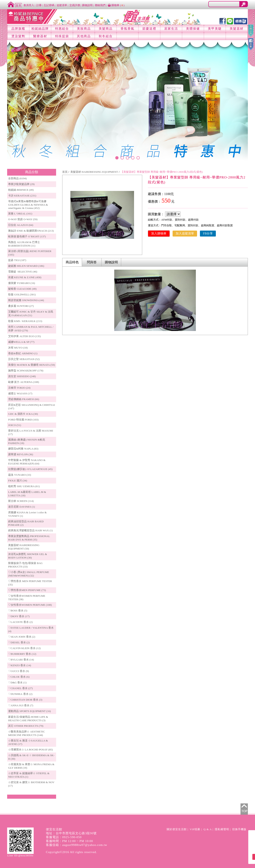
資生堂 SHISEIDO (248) (22, 376)
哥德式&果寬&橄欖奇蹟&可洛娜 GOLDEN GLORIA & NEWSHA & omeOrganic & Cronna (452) (28, 205)
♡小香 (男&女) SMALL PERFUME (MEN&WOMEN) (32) (29, 574)
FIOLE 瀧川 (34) (18, 481)
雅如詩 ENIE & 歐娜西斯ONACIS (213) (31, 231)
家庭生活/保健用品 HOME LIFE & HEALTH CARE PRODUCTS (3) (28, 719)
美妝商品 (84, 29)
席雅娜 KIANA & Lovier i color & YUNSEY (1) (27, 514)
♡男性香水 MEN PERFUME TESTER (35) (30, 583)
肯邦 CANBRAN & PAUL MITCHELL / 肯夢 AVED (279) (31, 329)
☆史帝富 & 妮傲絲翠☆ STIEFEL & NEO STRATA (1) (29, 775)
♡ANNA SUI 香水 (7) (21, 705)
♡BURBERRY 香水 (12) (22, 654)
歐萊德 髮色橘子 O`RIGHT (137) (27, 236)
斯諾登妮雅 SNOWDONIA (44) (26, 300)
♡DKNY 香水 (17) (19, 616)
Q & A (208, 829)
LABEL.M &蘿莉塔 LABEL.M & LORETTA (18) (27, 494)
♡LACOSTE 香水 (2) (20, 622)
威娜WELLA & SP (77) (21, 342)
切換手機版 (239, 829)
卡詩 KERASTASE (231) (22, 196)
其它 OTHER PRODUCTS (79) (26, 726)
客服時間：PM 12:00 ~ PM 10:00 (69, 841)
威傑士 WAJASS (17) (20, 393)
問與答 (92, 262)
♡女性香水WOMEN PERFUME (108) (30, 605)
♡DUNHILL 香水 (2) (20, 694)
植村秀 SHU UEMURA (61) (24, 486)
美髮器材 (237, 29)
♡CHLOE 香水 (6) (19, 677)
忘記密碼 (49, 5)
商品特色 (72, 262)
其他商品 (84, 36)
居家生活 (171, 29)
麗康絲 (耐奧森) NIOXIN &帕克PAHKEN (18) (27, 441)
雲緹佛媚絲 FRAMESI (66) (24, 399)
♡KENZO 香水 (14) (20, 665)
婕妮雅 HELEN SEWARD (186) (26, 266)
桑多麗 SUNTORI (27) (21, 306)
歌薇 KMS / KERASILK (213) (25, 321)
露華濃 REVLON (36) (21, 454)
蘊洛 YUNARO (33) (20, 475)
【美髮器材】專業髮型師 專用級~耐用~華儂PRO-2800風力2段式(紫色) (162, 172)
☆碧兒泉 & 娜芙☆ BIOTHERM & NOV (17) (31, 784)
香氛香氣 (127, 29)
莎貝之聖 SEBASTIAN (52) (24, 359)
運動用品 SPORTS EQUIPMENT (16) (29, 711)
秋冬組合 (106, 36)
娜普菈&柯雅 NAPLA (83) (23, 449)
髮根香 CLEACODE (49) (22, 289)
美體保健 (193, 29)
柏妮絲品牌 (40, 29)
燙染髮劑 (18, 36)
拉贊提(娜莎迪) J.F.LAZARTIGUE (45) (30, 469)
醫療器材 (40, 36)
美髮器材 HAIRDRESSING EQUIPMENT (94, 172)
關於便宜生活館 (177, 829)
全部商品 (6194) (17, 178)
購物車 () (116, 5)
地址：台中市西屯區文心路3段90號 (71, 833)
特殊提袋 (62, 36)
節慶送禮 (149, 29)
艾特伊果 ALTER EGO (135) (24, 336)
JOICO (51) (15, 425)
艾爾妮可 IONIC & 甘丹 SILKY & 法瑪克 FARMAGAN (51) (31, 313)
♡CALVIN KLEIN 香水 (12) (24, 648)
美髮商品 (106, 29)
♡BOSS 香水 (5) (18, 611)
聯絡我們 (100, 5)
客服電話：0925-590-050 (64, 837)
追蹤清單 (62, 5)
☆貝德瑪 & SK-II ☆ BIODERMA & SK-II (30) (31, 757)
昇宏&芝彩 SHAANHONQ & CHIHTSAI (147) (32, 407)
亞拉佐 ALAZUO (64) (21, 225)
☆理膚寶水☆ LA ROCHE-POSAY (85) (30, 750)
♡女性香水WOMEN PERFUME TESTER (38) (27, 598)
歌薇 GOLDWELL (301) (22, 294)
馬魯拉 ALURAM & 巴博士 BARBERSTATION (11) (24, 244)
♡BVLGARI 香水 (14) (21, 660)
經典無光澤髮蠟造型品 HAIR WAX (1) (30, 530)
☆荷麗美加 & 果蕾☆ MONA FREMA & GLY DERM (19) (31, 766)
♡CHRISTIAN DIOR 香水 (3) (25, 700)
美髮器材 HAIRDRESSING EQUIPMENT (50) (24, 547)
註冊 (39, 5)
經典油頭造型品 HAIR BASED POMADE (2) (26, 523)
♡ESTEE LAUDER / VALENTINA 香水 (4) (31, 629)
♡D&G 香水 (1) (17, 682)
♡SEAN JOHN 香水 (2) (22, 637)
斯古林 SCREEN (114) (21, 501)
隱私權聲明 (222, 829)
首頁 (65, 172)
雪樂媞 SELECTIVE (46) (23, 272)
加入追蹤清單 (185, 233)
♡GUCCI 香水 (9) (19, 671)
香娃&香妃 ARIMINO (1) (23, 353)
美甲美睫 (215, 29)
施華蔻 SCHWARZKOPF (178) (26, 371)
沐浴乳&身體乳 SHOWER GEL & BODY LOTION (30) (28, 556)
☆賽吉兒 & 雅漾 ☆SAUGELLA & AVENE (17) (28, 742)
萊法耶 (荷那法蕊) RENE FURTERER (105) (30, 253)
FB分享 (208, 233)
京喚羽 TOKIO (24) (19, 388)
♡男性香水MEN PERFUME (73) (27, 590)
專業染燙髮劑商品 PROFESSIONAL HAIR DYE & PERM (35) (29, 538)
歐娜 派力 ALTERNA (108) (24, 382)
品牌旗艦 (18, 29)
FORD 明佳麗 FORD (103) (23, 420)
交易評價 (75, 5)
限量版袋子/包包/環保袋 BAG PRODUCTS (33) (25, 565)
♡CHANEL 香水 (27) (20, 688)
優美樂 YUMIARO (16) (22, 283)
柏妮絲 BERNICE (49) (21, 190)
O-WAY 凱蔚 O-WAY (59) (23, 219)
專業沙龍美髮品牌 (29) (21, 184)
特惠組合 (62, 29)
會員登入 (29, 5)
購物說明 (87, 5)
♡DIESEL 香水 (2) (19, 642)
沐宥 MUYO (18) (18, 348)
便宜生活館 (54, 829)
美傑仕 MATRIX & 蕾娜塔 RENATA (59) (32, 365)
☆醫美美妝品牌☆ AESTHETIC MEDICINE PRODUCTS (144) (27, 733)
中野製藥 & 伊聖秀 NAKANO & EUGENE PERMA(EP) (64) (27, 462)
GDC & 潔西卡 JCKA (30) (23, 414)
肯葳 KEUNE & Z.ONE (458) (25, 277)
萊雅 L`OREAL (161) (20, 214)
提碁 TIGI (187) (17, 260)
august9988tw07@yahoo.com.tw (85, 845)
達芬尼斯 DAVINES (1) (22, 507)
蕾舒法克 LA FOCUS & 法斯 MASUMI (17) (31, 432)
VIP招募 (195, 829)
